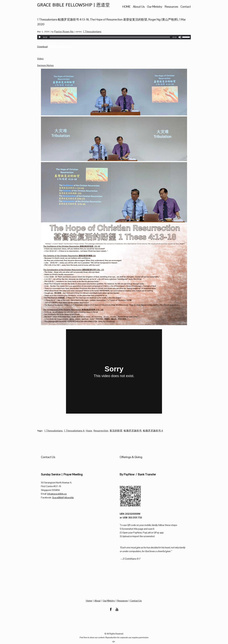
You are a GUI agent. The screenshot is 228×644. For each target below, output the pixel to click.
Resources (171, 7)
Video (40, 59)
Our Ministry (155, 7)
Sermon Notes (45, 65)
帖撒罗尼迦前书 (133, 431)
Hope (89, 431)
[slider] (110, 37)
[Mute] (180, 37)
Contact (186, 7)
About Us (139, 7)
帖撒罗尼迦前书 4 (153, 431)
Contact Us (136, 601)
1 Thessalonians (92, 32)
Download (42, 47)
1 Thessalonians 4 (74, 431)
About (97, 601)
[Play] (40, 37)
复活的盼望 (116, 431)
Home (89, 601)
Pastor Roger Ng (64, 32)
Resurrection (101, 431)
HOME (126, 7)
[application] (114, 37)
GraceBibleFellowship (63, 498)
